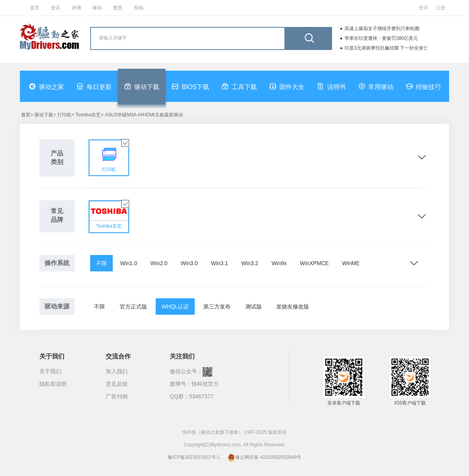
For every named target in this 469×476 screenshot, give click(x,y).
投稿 (139, 8)
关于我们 (50, 371)
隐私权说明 (53, 384)
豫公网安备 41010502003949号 (264, 457)
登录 (423, 8)
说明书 (331, 86)
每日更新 (94, 86)
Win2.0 (159, 263)
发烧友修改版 (293, 307)
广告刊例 (117, 396)
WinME (351, 263)
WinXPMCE (314, 263)
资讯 (55, 8)
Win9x (279, 263)
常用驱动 (376, 86)
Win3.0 (189, 263)
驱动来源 (57, 306)
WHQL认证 (175, 307)
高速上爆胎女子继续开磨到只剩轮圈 (382, 29)
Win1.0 (129, 263)
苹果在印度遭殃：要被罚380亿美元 (381, 38)
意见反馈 (117, 384)
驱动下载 (142, 86)
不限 (101, 263)
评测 (76, 8)
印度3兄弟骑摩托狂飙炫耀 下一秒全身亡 (386, 48)
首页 (35, 8)
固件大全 (287, 86)
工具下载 (239, 86)
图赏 (118, 8)
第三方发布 (217, 307)
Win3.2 (250, 263)
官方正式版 (133, 307)
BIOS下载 (190, 86)
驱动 (97, 8)
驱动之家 (46, 86)
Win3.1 (220, 263)
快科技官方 (205, 384)
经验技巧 (423, 86)
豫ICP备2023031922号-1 (194, 457)
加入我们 (117, 371)
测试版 (254, 307)
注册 (441, 8)
